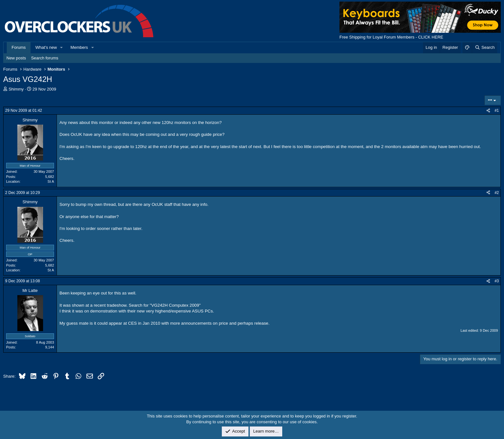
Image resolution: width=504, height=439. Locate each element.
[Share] (488, 111)
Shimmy (16, 89)
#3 (497, 281)
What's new (46, 47)
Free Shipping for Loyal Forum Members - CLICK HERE (391, 37)
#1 (497, 110)
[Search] (485, 48)
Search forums (45, 58)
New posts (16, 58)
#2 (497, 193)
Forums (19, 47)
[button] (62, 48)
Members (79, 47)
